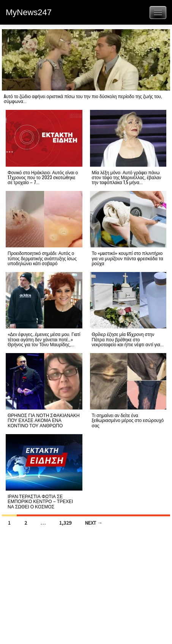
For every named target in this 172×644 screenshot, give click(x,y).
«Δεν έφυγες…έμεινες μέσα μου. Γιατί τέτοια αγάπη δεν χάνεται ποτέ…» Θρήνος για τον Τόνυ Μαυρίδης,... (44, 339)
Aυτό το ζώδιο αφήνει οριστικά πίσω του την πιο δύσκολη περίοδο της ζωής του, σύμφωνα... (83, 98)
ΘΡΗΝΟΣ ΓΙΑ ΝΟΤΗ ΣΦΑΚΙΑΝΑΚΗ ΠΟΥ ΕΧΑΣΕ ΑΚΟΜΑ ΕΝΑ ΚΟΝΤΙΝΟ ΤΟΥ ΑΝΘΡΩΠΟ (44, 420)
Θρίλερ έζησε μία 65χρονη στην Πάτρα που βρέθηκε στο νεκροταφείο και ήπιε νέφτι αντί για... (128, 339)
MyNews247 (29, 12)
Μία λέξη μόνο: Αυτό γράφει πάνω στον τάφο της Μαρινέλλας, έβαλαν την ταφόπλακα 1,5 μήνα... (127, 177)
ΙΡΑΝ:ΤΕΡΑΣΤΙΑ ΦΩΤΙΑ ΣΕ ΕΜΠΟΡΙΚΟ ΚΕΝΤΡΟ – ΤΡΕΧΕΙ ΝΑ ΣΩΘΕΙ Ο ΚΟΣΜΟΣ (40, 501)
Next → (94, 523)
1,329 (65, 523)
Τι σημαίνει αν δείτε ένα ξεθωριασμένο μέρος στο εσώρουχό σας (128, 420)
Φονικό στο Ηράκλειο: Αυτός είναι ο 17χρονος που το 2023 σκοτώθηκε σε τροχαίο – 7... (43, 177)
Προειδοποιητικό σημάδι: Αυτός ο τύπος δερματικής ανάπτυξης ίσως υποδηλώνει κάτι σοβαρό (42, 258)
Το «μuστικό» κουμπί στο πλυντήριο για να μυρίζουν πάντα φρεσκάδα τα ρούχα (128, 258)
